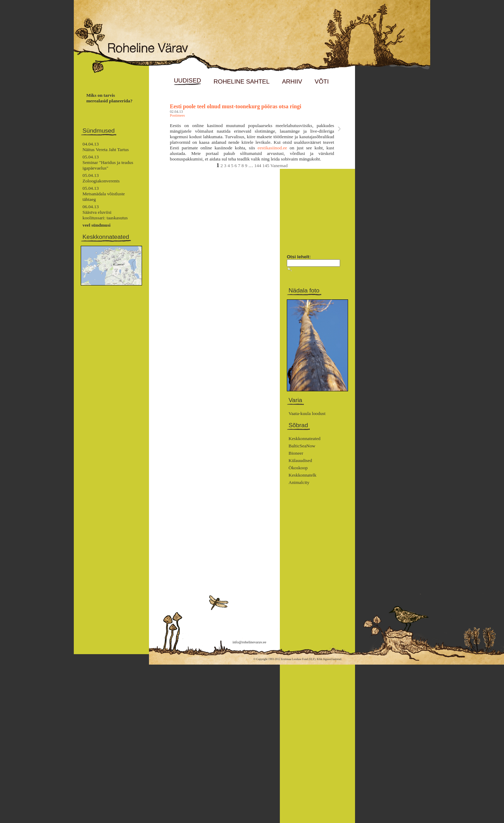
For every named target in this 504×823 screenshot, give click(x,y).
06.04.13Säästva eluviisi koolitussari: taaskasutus (105, 212)
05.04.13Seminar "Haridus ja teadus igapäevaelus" (108, 162)
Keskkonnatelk (302, 475)
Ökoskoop (298, 468)
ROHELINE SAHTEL (241, 81)
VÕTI (322, 81)
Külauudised (300, 460)
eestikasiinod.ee (272, 148)
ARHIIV (292, 81)
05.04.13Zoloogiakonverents (101, 178)
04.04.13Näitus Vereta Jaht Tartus (106, 147)
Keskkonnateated (305, 438)
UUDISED (187, 80)
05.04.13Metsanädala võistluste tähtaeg (104, 194)
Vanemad (279, 166)
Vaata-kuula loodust (307, 413)
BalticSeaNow (302, 446)
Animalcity (299, 482)
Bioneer (296, 453)
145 (266, 166)
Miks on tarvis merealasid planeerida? (109, 98)
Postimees (177, 115)
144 (258, 166)
